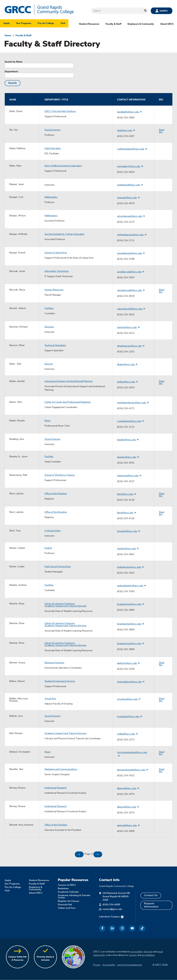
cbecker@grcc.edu (128, 549)
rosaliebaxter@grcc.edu (131, 421)
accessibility (137, 952)
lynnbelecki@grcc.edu (130, 717)
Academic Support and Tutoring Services (66, 606)
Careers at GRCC (67, 885)
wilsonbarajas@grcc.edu (131, 216)
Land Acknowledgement (129, 965)
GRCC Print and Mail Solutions (60, 111)
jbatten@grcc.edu (127, 382)
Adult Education (53, 148)
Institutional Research (56, 788)
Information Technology (57, 271)
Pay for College (46, 23)
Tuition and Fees (67, 908)
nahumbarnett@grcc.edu (131, 309)
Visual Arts (50, 699)
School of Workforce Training (60, 475)
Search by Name (13, 62)
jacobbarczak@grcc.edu (131, 272)
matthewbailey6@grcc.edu (132, 149)
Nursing (49, 364)
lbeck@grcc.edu (127, 494)
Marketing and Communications (61, 769)
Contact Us (151, 895)
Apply (7, 23)
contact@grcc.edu (112, 909)
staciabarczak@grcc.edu (131, 290)
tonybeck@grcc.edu (129, 531)
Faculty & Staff (113, 24)
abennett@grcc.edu (128, 825)
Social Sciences (52, 130)
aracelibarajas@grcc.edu (131, 253)
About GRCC (167, 24)
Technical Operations (55, 345)
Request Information (151, 905)
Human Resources (54, 290)
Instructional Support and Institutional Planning (69, 381)
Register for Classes (69, 901)
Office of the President (56, 825)
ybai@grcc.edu (126, 130)
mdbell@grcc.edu (127, 734)
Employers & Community (141, 24)
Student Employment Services (60, 681)
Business (49, 327)
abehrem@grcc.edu (128, 663)
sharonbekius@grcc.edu (131, 682)
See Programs (24, 23)
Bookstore (63, 888)
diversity (148, 952)
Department (11, 72)
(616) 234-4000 (111, 905)
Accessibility (109, 965)
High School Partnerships (58, 567)
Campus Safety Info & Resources (18, 958)
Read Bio (162, 131)
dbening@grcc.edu (128, 788)
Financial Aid (65, 905)
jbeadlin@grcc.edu (128, 440)
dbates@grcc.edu (127, 364)
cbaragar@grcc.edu (128, 198)
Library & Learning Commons (60, 604)
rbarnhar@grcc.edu (128, 327)
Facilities (49, 308)
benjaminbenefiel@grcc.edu (133, 770)
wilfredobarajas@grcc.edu (132, 235)
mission (133, 955)
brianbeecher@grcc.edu (131, 604)
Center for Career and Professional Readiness (68, 402)
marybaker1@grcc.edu (130, 166)
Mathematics (51, 197)
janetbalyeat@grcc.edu (130, 185)
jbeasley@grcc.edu (128, 457)
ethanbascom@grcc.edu (131, 346)
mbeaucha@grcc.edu (129, 476)
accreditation (148, 955)
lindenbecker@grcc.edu (130, 567)
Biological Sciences (54, 663)
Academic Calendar (68, 892)
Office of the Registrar (56, 494)
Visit (63, 23)
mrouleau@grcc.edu (129, 699)
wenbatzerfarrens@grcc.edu (133, 403)
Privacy (97, 965)
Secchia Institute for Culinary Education (65, 234)
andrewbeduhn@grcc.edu (132, 586)
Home (8, 35)
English (48, 548)
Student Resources (89, 24)
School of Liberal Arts (56, 253)
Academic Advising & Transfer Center (74, 897)
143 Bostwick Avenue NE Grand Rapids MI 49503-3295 (116, 897)
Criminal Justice (53, 531)
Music (48, 421)
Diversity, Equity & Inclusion (45, 958)
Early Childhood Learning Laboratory (63, 166)
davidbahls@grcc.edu (129, 112)
